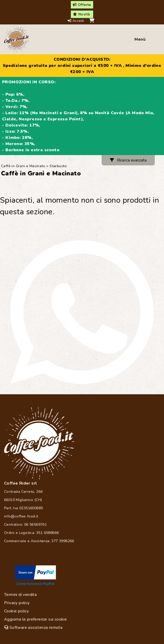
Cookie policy (16, 611)
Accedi (76, 21)
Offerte (82, 5)
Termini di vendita (20, 595)
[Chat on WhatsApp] (82, 312)
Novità (81, 14)
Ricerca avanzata (128, 160)
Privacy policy (17, 603)
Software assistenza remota (33, 628)
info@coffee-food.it (21, 516)
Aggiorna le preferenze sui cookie (35, 619)
